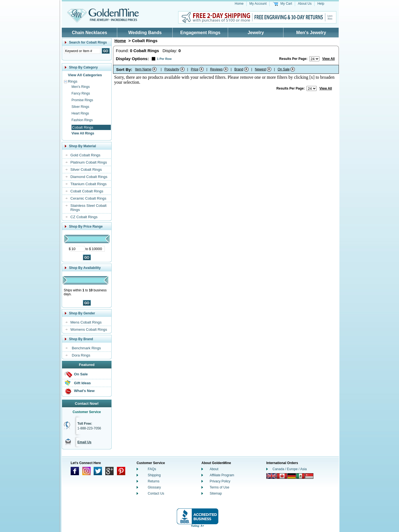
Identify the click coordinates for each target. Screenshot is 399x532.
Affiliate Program (222, 475)
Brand (239, 69)
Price (195, 69)
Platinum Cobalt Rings (89, 162)
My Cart (286, 4)
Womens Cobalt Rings (89, 329)
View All (328, 59)
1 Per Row (164, 59)
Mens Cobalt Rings (86, 322)
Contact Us (156, 493)
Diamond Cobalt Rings (89, 177)
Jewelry (256, 33)
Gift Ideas (82, 383)
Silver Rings (80, 107)
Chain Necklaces (89, 33)
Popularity (172, 69)
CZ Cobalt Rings (84, 217)
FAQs (152, 469)
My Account (258, 4)
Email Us (84, 442)
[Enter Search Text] (82, 51)
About (214, 469)
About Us (305, 4)
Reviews (216, 69)
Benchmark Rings (86, 348)
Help (321, 4)
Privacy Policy (220, 481)
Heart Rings (80, 113)
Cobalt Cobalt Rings (87, 191)
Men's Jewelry (311, 33)
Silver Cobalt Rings (86, 170)
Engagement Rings (200, 33)
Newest (260, 69)
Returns (154, 481)
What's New (84, 391)
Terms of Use (220, 487)
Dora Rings (81, 355)
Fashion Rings (82, 120)
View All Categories (85, 75)
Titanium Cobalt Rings (89, 184)
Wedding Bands (145, 33)
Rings (73, 81)
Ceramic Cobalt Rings (88, 198)
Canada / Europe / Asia (290, 469)
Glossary (154, 487)
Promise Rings (82, 100)
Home (239, 4)
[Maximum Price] (98, 249)
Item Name (143, 69)
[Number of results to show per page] (314, 59)
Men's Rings (81, 87)
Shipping (154, 475)
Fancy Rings (81, 93)
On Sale (81, 374)
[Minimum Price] (78, 249)
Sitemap (216, 493)
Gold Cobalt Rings (85, 155)
